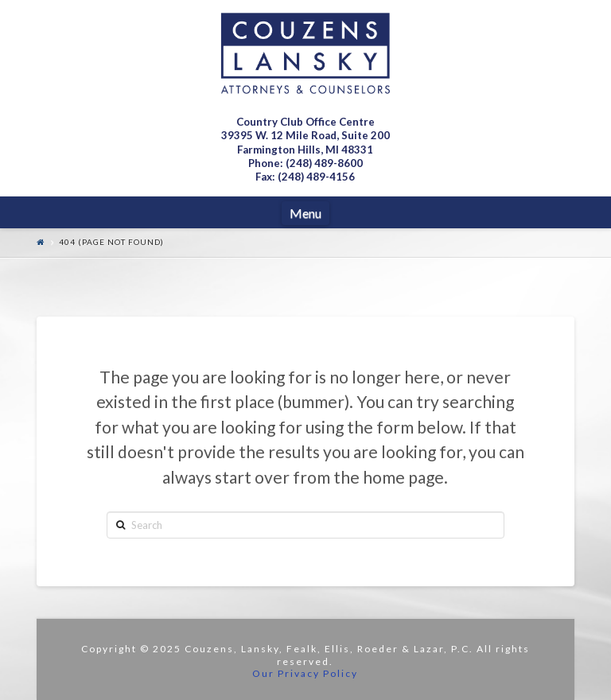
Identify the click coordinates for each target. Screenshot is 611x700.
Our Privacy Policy (305, 673)
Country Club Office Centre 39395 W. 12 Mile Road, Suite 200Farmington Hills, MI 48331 (305, 136)
